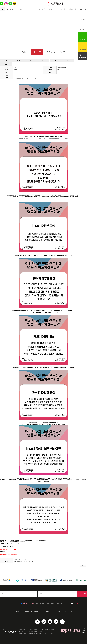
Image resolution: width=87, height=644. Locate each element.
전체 (6, 61)
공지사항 (25, 52)
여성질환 (62, 9)
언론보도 (62, 52)
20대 (31, 61)
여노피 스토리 (37, 52)
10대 (18, 61)
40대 (56, 61)
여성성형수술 (41, 9)
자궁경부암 (72, 9)
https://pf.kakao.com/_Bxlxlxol (7, 546)
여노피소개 (10, 9)
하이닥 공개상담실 (50, 52)
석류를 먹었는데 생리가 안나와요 (21, 559)
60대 (6, 64)
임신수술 (31, 9)
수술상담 (21, 9)
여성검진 (52, 9)
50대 (68, 61)
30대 (43, 61)
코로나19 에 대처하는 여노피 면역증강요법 (23, 562)
